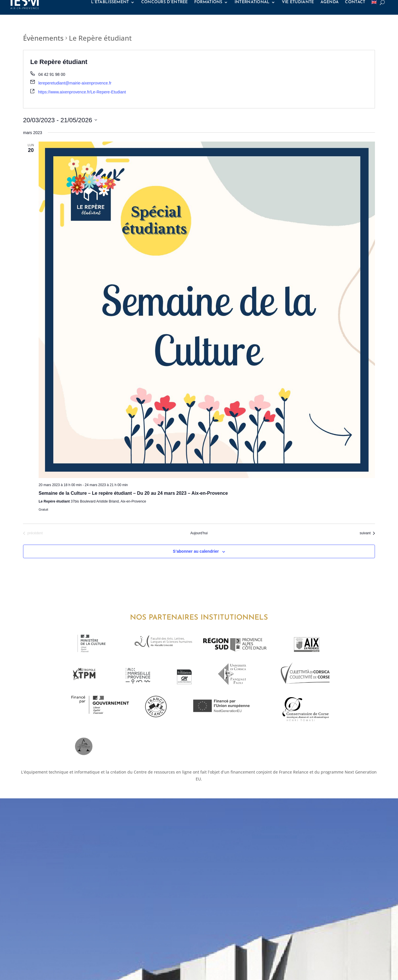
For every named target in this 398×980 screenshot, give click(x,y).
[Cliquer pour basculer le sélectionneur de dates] (60, 120)
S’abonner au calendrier (196, 551)
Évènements (43, 38)
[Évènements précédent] (33, 533)
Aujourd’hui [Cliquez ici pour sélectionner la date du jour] (199, 533)
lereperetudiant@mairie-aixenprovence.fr (75, 83)
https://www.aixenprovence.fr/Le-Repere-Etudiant (82, 92)
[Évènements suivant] (367, 533)
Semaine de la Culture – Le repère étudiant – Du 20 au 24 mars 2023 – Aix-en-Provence (133, 493)
